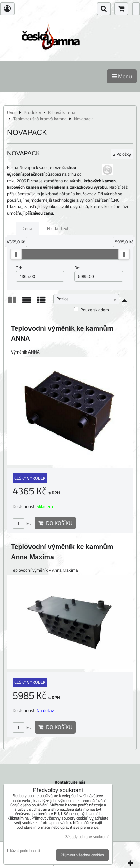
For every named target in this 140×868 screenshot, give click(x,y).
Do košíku (55, 523)
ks (22, 523)
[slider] (16, 254)
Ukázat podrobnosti (24, 851)
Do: (99, 273)
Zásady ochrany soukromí (87, 837)
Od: (40, 273)
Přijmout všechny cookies (82, 855)
